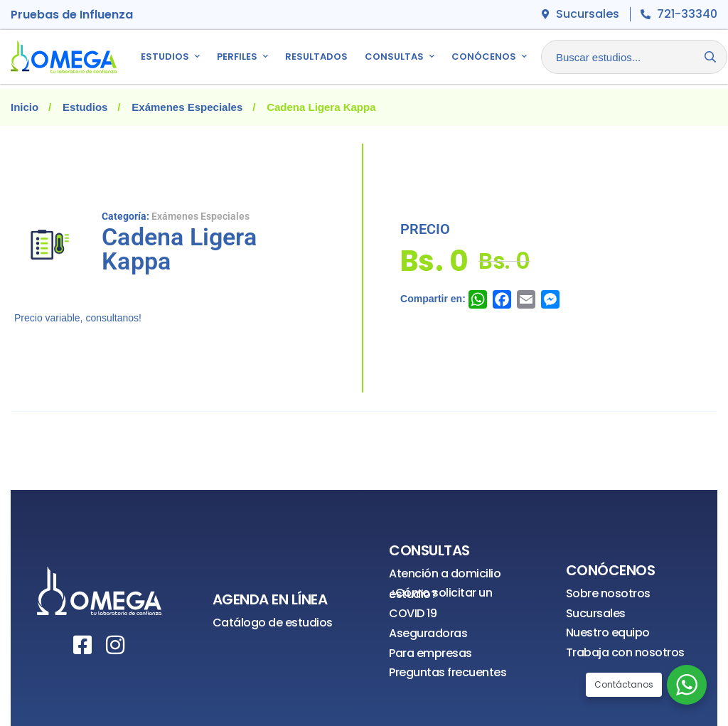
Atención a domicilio (445, 573)
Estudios (85, 107)
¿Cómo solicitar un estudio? (440, 593)
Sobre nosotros (608, 593)
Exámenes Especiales (187, 107)
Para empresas (430, 653)
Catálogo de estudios (273, 623)
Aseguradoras (428, 633)
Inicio (25, 107)
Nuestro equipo (608, 632)
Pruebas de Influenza (72, 15)
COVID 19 (413, 613)
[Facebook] (82, 645)
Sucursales (596, 613)
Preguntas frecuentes (448, 672)
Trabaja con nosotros (625, 652)
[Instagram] (115, 645)
